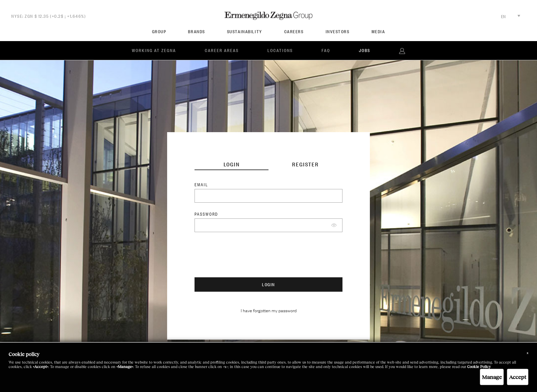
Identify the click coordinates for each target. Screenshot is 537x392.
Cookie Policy (479, 366)
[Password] (268, 225)
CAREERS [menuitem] (294, 32)
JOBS (365, 50)
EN (511, 16)
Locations (280, 50)
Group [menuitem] (159, 32)
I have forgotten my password (269, 310)
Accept (518, 377)
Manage (492, 377)
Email (201, 185)
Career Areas (222, 50)
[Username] (268, 196)
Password (206, 214)
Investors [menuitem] (338, 32)
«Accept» (41, 366)
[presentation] (247, 257)
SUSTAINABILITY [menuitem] (245, 32)
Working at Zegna (154, 50)
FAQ (326, 50)
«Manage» (125, 366)
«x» (225, 366)
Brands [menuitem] (196, 32)
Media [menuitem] (378, 32)
